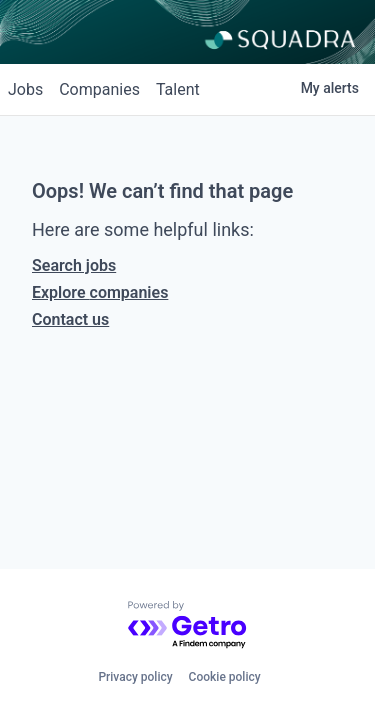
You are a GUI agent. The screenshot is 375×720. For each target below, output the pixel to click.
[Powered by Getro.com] (188, 625)
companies (99, 89)
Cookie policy (225, 677)
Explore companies (100, 292)
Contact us (70, 319)
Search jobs (74, 265)
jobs (25, 89)
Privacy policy (135, 677)
